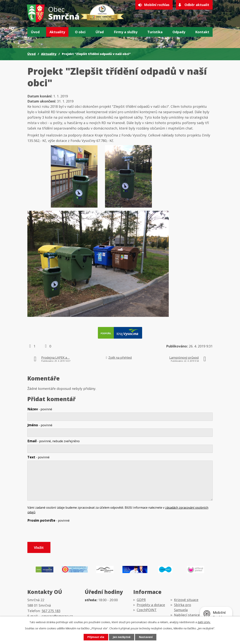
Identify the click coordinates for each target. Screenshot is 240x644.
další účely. (204, 622)
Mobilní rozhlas (156, 5)
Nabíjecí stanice (187, 615)
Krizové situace (186, 600)
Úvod (35, 32)
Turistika (155, 32)
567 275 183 (51, 611)
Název (40, 409)
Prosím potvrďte (48, 520)
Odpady (179, 32)
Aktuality (57, 32)
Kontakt (202, 32)
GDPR (141, 600)
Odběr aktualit (197, 5)
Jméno (40, 425)
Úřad (100, 32)
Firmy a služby (126, 32)
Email (54, 441)
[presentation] (56, 533)
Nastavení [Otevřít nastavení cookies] (146, 637)
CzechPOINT (147, 610)
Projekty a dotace (151, 605)
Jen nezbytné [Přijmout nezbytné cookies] (122, 637)
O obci (80, 32)
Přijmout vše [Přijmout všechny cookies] (96, 637)
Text (38, 457)
